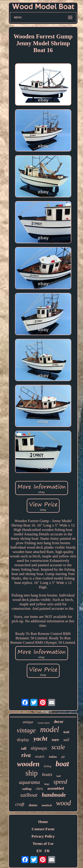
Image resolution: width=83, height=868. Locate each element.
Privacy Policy (43, 836)
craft (20, 804)
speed (60, 782)
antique (28, 722)
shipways (39, 748)
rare (55, 740)
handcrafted (43, 723)
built (66, 732)
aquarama (30, 782)
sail (66, 740)
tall (24, 748)
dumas (33, 805)
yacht (40, 739)
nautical (47, 805)
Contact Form (43, 829)
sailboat (29, 795)
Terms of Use (43, 844)
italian (53, 757)
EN (39, 851)
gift (63, 757)
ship (32, 773)
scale (58, 747)
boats (47, 774)
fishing (48, 766)
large (47, 784)
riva (26, 755)
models (40, 757)
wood (63, 803)
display (23, 740)
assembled (56, 788)
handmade (54, 795)
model (50, 729)
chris (39, 789)
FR (47, 851)
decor (59, 722)
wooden (28, 764)
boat (62, 764)
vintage (26, 730)
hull (59, 776)
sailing (27, 789)
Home (43, 822)
